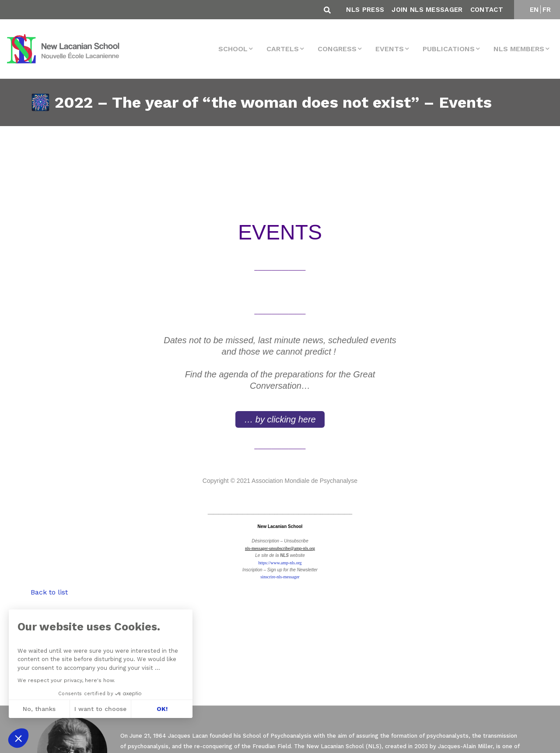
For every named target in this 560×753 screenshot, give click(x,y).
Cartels (283, 49)
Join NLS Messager (427, 10)
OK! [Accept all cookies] (162, 709)
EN (534, 10)
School (233, 49)
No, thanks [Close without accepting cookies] (39, 709)
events (390, 49)
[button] (18, 738)
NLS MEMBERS (519, 49)
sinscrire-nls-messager (280, 577)
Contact (487, 10)
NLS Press (365, 10)
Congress (337, 49)
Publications (449, 49)
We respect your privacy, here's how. (66, 680)
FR (547, 10)
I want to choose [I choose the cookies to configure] (100, 709)
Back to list (49, 592)
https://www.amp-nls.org (280, 563)
